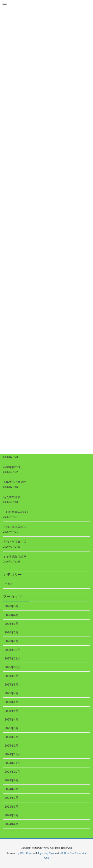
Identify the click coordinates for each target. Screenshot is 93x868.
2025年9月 (11, 676)
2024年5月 (11, 815)
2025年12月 (12, 650)
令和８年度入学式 (15, 527)
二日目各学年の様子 (16, 512)
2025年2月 (11, 737)
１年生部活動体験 (15, 482)
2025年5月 (11, 711)
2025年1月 (11, 746)
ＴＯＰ (9, 584)
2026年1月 (11, 641)
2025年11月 (12, 658)
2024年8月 (11, 789)
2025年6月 (11, 702)
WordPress (26, 853)
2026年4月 (11, 615)
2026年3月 (11, 624)
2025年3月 (11, 728)
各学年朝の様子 (13, 467)
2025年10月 (12, 667)
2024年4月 (11, 824)
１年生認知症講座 (15, 557)
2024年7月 (11, 798)
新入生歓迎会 (12, 497)
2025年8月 (11, 685)
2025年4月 (11, 719)
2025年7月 (11, 693)
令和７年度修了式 (15, 542)
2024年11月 (12, 763)
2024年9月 (11, 780)
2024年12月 (12, 754)
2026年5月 (11, 606)
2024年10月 (12, 772)
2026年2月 (11, 632)
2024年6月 (11, 807)
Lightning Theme (47, 853)
